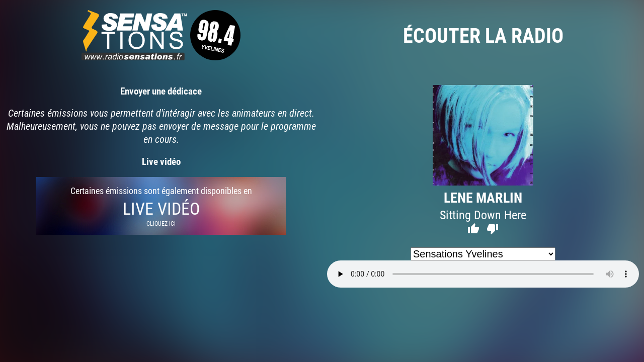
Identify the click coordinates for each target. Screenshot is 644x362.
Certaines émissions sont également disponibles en (161, 206)
